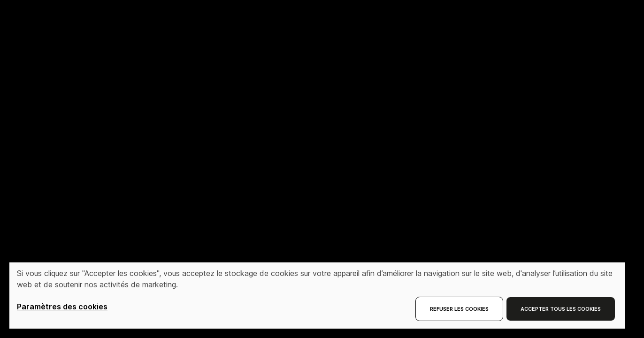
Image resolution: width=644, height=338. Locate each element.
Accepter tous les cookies (561, 309)
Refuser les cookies (459, 309)
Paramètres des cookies (62, 307)
